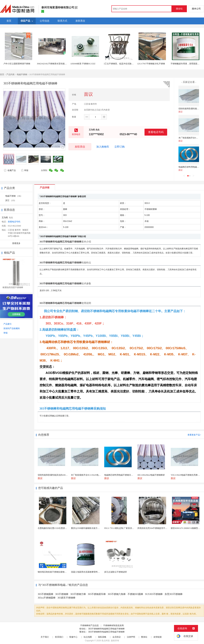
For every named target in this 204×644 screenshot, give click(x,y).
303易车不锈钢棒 (66, 598)
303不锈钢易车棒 (97, 594)
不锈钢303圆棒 (135, 594)
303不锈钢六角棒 (117, 594)
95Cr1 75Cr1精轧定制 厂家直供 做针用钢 (122, 528)
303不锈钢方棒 (78, 594)
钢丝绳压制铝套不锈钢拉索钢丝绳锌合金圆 (57, 572)
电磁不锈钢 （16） (14, 196)
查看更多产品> (194, 435)
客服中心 (73, 637)
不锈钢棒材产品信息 (89, 625)
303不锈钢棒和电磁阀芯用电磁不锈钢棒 (106, 629)
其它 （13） (11, 200)
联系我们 (59, 637)
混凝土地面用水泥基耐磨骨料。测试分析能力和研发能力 (97, 572)
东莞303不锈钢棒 (174, 594)
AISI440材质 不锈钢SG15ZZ (83, 64)
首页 (2, 74)
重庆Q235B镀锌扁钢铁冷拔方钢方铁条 (88, 528)
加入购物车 (103, 147)
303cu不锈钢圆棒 (47, 598)
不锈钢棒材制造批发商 (113, 625)
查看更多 (16, 243)
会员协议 (117, 637)
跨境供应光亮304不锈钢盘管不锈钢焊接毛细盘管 (160, 528)
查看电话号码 (156, 132)
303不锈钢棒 (62, 594)
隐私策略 (102, 637)
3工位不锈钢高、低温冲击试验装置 (120, 64)
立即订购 (119, 147)
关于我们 (45, 637)
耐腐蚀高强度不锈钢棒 (13, 287)
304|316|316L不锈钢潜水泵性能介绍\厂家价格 (57, 64)
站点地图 (88, 637)
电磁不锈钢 (22, 74)
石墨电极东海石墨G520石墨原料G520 (55, 528)
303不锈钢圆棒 (46, 594)
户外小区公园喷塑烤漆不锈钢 (17, 64)
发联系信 (80, 147)
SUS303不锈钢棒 (154, 594)
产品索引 (8, 324)
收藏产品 (10, 170)
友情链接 (158, 637)
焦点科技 (106, 641)
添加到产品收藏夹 (12, 328)
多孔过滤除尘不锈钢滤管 (116, 572)
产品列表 (10, 74)
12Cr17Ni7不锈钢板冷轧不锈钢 (151, 64)
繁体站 (144, 637)
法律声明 (131, 637)
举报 (25, 170)
